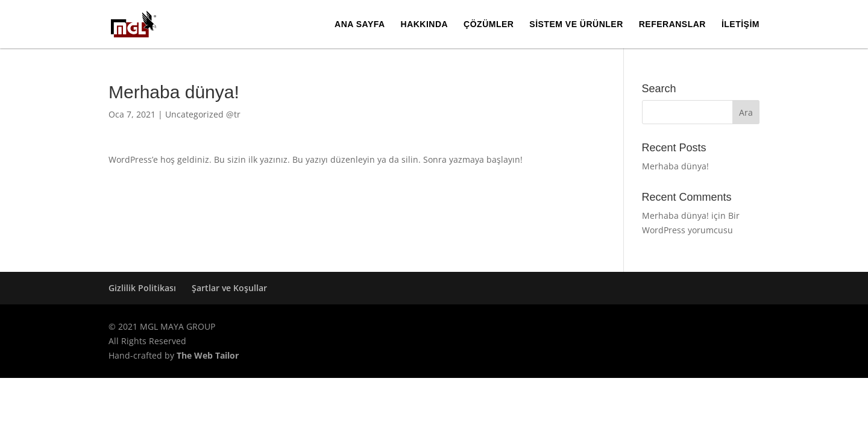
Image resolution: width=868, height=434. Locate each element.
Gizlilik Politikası (142, 288)
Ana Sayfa (360, 24)
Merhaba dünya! (675, 166)
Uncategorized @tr (203, 114)
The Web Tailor (208, 355)
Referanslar (672, 24)
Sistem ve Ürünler (576, 24)
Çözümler (489, 24)
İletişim (741, 24)
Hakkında (425, 24)
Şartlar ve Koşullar (229, 288)
